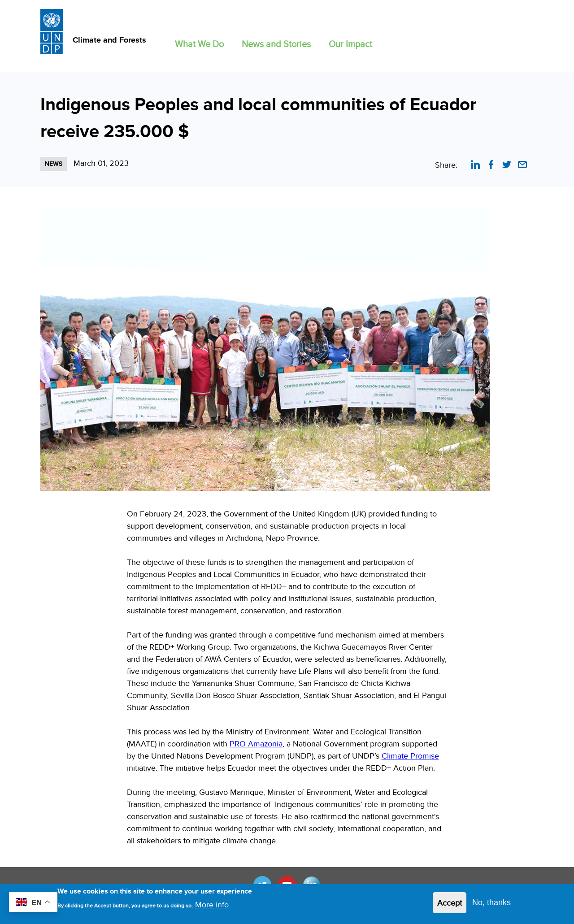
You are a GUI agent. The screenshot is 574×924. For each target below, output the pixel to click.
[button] (199, 42)
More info (212, 907)
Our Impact (350, 44)
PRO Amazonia (256, 744)
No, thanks (491, 905)
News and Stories (276, 44)
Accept (450, 905)
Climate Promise (410, 756)
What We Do (199, 44)
